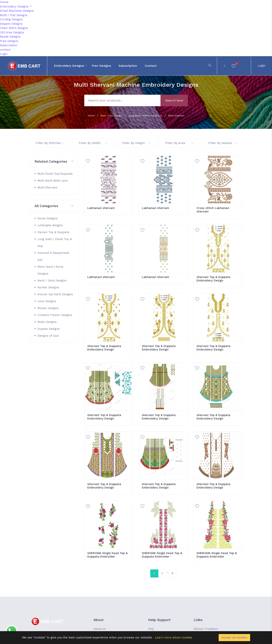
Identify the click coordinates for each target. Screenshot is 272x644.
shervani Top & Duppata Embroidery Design (213, 279)
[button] (54, 162)
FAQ (151, 629)
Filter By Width (93, 143)
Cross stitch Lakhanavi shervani (213, 210)
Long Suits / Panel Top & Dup (146, 116)
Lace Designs (47, 301)
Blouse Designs (48, 308)
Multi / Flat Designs (14, 15)
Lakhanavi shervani (101, 208)
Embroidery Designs (16, 7)
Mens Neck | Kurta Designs (50, 270)
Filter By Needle (222, 143)
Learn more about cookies (174, 637)
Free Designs (9, 41)
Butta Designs (47, 322)
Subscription (9, 45)
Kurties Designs (48, 287)
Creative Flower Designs (55, 315)
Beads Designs (10, 37)
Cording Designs (11, 19)
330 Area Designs (12, 32)
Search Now (174, 100)
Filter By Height (136, 143)
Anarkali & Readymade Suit (53, 256)
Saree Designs (48, 218)
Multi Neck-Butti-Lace (53, 181)
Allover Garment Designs (55, 294)
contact (5, 50)
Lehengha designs (50, 225)
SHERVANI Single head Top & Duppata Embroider (107, 555)
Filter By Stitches (50, 143)
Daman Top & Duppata (53, 232)
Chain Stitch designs (14, 28)
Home (4, 2)
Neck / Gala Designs (52, 280)
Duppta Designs (49, 329)
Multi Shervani (176, 116)
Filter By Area (179, 143)
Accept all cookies (234, 637)
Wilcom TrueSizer (206, 629)
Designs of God (48, 336)
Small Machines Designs (17, 11)
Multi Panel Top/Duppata (55, 174)
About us (100, 629)
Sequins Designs (11, 24)
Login (4, 54)
